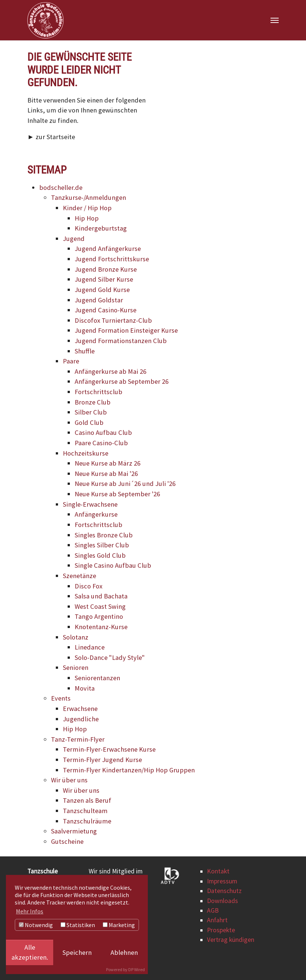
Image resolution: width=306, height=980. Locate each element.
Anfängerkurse (96, 514)
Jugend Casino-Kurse (106, 310)
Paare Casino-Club (101, 443)
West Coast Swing (100, 606)
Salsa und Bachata (101, 596)
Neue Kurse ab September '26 (117, 494)
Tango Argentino (99, 616)
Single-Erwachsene (90, 504)
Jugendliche (81, 719)
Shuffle (85, 351)
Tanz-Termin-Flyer (78, 739)
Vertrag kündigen (231, 940)
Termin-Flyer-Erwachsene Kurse (109, 749)
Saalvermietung (74, 831)
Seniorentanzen (97, 678)
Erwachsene (80, 709)
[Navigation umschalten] (275, 20)
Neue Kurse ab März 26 (108, 463)
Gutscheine (67, 841)
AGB (213, 910)
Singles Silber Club (102, 545)
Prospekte (221, 930)
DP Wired (137, 969)
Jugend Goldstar (99, 300)
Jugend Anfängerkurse (108, 249)
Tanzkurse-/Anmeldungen (89, 197)
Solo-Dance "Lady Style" (110, 657)
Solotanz (76, 637)
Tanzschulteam (85, 811)
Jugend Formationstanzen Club (121, 341)
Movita (85, 688)
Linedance (90, 647)
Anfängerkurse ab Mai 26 (110, 371)
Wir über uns (69, 780)
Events (61, 698)
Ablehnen (124, 952)
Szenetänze (79, 576)
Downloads (222, 901)
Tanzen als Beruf (87, 800)
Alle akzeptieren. (30, 952)
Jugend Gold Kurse (102, 290)
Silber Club (91, 412)
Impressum (222, 881)
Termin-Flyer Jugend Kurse (102, 760)
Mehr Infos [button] (30, 911)
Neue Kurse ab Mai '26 (106, 474)
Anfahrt (217, 920)
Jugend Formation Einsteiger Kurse (126, 330)
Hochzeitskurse (86, 453)
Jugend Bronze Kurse (106, 269)
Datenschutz (224, 891)
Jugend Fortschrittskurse (112, 259)
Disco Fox (89, 586)
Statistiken (78, 925)
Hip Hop (87, 218)
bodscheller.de (61, 187)
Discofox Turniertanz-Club (113, 320)
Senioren (76, 668)
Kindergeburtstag (101, 228)
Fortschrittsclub (98, 392)
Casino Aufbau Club (103, 433)
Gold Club (89, 422)
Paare (71, 361)
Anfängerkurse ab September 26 (122, 381)
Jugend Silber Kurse (104, 279)
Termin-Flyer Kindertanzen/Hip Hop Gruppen (129, 770)
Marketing (119, 925)
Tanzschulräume (87, 821)
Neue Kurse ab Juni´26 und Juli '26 (125, 484)
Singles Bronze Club (104, 535)
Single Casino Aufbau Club (113, 565)
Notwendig (36, 925)
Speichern (77, 952)
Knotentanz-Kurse (101, 627)
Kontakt (218, 872)
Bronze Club (93, 402)
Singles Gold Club (100, 555)
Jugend (74, 239)
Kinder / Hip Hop (87, 208)
